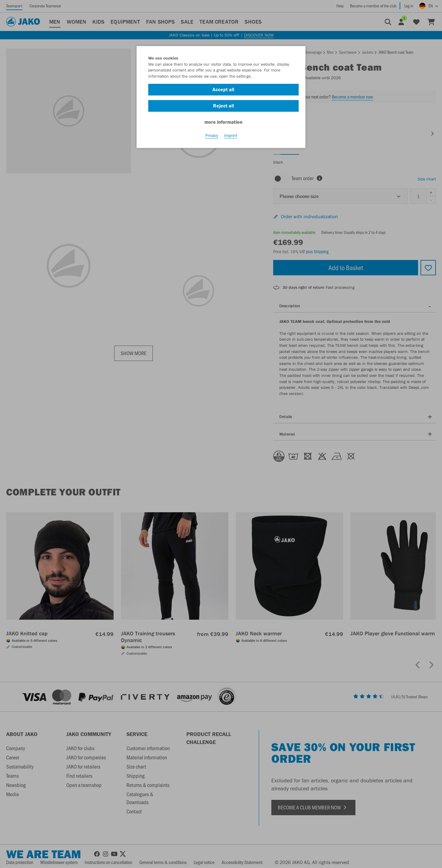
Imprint (231, 135)
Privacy (212, 135)
